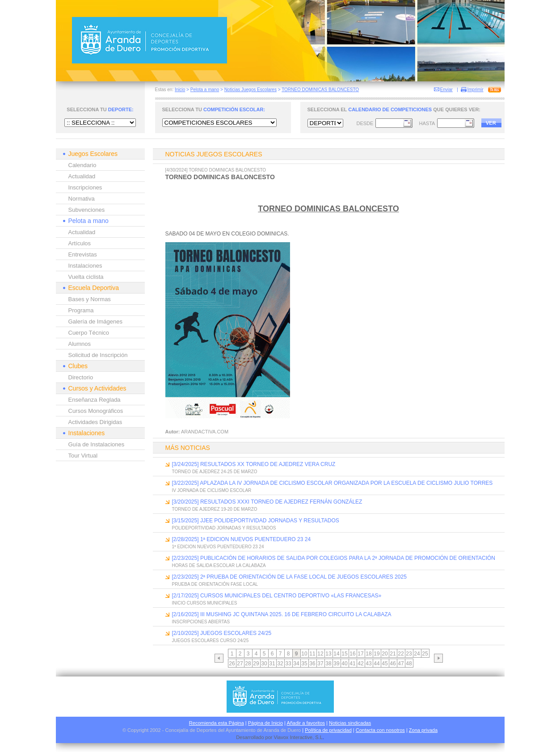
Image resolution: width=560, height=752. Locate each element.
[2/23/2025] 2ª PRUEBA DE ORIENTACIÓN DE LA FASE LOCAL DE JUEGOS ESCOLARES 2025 (289, 577)
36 (312, 664)
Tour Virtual (83, 456)
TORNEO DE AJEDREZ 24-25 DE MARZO (215, 472)
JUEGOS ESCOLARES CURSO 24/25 (211, 641)
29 (256, 664)
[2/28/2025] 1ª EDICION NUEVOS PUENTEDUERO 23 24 (242, 539)
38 (328, 664)
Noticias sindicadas (350, 723)
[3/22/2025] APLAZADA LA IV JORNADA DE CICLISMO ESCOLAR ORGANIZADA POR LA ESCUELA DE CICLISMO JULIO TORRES (333, 483)
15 (344, 654)
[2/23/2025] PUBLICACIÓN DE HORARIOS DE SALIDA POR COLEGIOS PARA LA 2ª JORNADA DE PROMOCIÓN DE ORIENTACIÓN (334, 558)
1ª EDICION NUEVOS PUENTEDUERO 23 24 (218, 547)
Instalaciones (85, 266)
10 (304, 654)
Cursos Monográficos (96, 411)
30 (264, 664)
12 (320, 654)
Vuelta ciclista (86, 277)
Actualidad (82, 176)
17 (360, 654)
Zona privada (423, 730)
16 (352, 654)
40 (344, 664)
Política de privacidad (328, 730)
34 (296, 664)
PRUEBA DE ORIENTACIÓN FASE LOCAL (215, 584)
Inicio (180, 90)
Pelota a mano (205, 90)
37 (320, 664)
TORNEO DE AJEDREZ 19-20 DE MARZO (215, 509)
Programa (81, 310)
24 (417, 654)
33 (288, 664)
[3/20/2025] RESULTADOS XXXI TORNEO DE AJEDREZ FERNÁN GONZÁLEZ (267, 502)
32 (280, 664)
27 (240, 664)
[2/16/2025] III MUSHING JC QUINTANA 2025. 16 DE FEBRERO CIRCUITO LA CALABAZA (282, 614)
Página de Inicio (265, 723)
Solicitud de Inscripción (98, 355)
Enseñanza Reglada (95, 400)
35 (304, 664)
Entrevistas (83, 254)
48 (409, 664)
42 (360, 664)
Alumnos (80, 344)
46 (393, 664)
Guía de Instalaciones (97, 444)
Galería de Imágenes (95, 321)
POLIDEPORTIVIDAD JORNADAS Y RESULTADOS (224, 528)
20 (385, 654)
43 (368, 664)
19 (377, 654)
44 (377, 664)
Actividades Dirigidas (95, 422)
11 (312, 654)
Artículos (80, 243)
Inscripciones (85, 187)
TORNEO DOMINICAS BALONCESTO (320, 90)
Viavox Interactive (293, 737)
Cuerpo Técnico (89, 333)
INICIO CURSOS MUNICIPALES (205, 603)
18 (368, 654)
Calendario (82, 165)
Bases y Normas (90, 299)
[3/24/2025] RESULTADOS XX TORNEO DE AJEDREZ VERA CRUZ (254, 464)
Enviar (446, 90)
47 (401, 664)
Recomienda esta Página (217, 723)
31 (272, 664)
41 (352, 664)
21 (393, 654)
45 (385, 664)
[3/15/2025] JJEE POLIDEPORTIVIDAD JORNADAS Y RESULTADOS (256, 521)
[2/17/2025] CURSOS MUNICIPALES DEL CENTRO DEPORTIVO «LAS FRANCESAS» (277, 596)
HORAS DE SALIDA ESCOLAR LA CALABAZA (219, 565)
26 (232, 664)
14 (336, 654)
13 (328, 654)
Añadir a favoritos (306, 723)
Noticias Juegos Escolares (251, 90)
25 (425, 654)
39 (336, 664)
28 (248, 664)
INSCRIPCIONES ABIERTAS (201, 622)
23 (409, 654)
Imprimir (476, 90)
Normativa (82, 199)
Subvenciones (87, 210)
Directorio (81, 377)
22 (401, 654)
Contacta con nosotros (380, 730)
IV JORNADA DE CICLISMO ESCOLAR (212, 490)
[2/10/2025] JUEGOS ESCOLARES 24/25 (222, 633)
